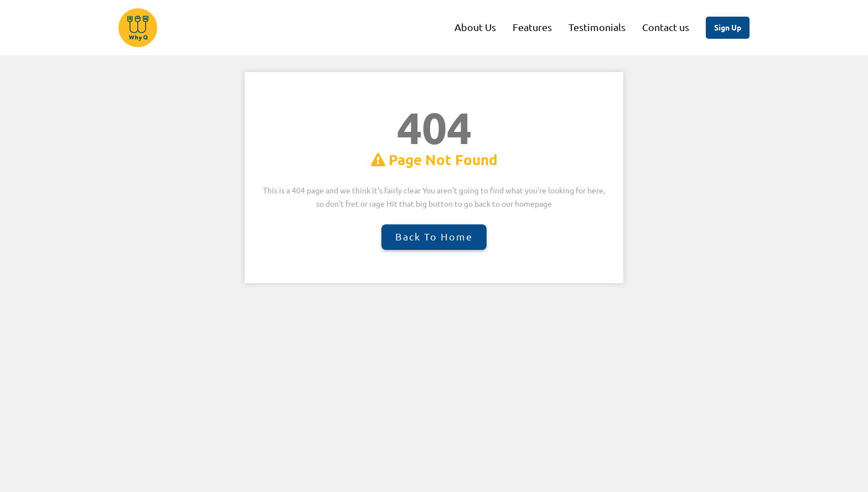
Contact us (666, 27)
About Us (475, 27)
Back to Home (434, 237)
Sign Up (728, 28)
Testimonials (597, 27)
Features (532, 27)
